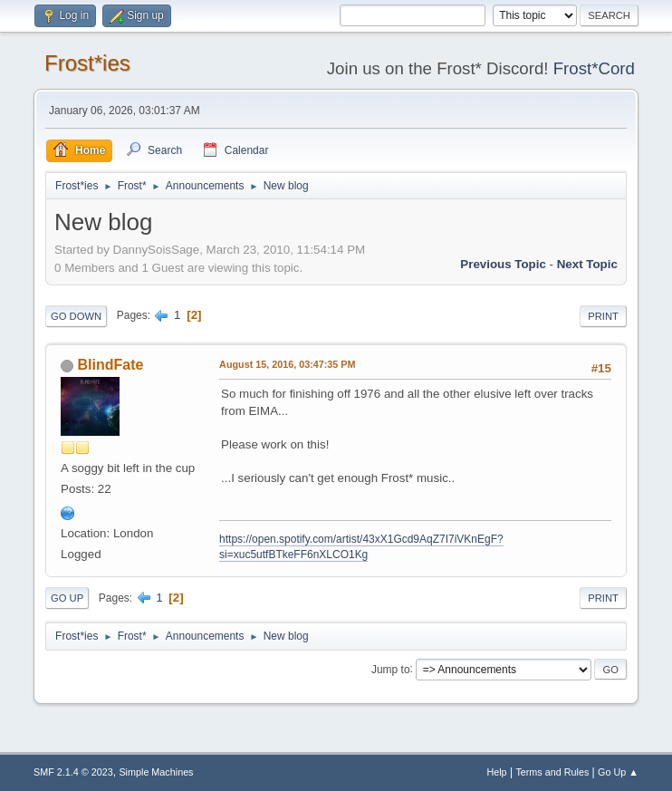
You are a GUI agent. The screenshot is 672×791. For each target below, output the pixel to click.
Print (603, 316)
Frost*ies (87, 63)
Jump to (391, 669)
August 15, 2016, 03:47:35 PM (287, 364)
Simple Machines (156, 772)
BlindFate (111, 365)
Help (496, 772)
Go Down (76, 316)
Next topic (587, 264)
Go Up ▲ (618, 772)
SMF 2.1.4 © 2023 (73, 772)
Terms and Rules (552, 772)
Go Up (67, 598)
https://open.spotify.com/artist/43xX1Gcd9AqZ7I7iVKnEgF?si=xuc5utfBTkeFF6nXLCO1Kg (361, 547)
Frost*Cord (594, 68)
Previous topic (503, 264)
